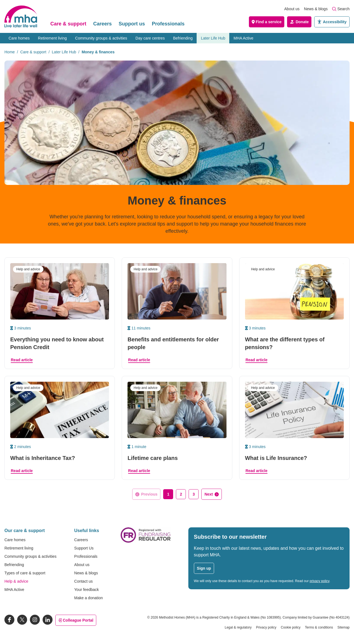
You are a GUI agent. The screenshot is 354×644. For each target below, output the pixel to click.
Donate (299, 22)
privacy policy (320, 581)
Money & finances (98, 52)
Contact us (83, 581)
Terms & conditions (319, 627)
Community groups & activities (101, 38)
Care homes (19, 38)
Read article (22, 360)
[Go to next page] (211, 494)
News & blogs (316, 9)
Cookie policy (291, 627)
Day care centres (150, 38)
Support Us (84, 548)
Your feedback (86, 590)
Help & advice (16, 581)
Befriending (183, 38)
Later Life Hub (213, 38)
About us (292, 9)
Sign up (204, 568)
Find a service (267, 22)
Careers (102, 24)
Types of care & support (25, 573)
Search (341, 9)
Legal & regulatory (238, 627)
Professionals (168, 24)
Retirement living (52, 38)
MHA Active (243, 38)
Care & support (68, 24)
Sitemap (343, 627)
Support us (132, 24)
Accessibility (332, 22)
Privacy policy (266, 627)
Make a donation (88, 598)
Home (10, 52)
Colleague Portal (76, 620)
